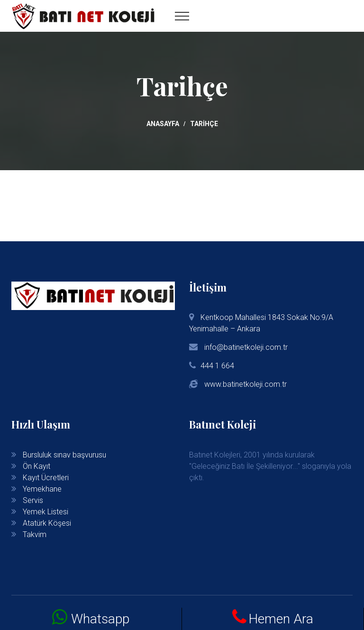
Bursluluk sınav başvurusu (64, 455)
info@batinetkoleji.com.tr (245, 347)
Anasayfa (163, 124)
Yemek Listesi (45, 512)
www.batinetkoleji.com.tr (246, 384)
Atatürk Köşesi (47, 523)
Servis (33, 500)
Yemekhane (42, 489)
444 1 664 (217, 366)
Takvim (35, 534)
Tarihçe (204, 124)
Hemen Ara (281, 619)
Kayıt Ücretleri (46, 478)
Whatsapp (100, 619)
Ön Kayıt (36, 466)
